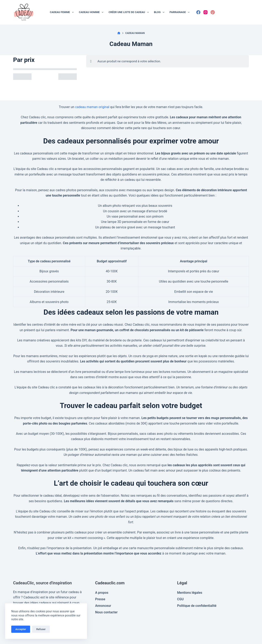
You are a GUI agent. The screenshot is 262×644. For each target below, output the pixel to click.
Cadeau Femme (63, 12)
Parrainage (180, 12)
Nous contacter (106, 612)
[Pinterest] (213, 12)
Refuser (41, 629)
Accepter (21, 629)
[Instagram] (206, 12)
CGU (180, 599)
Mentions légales (190, 593)
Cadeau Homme (92, 12)
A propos (102, 593)
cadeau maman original (92, 107)
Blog (160, 12)
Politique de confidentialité (197, 606)
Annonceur (103, 606)
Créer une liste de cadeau (129, 12)
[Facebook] (198, 12)
